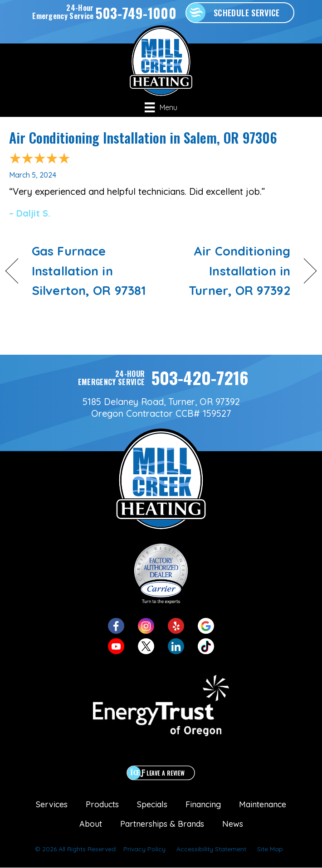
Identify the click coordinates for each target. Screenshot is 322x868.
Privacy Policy (144, 849)
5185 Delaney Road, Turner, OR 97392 (161, 402)
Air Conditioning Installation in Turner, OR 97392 (230, 270)
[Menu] (161, 107)
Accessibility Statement (211, 849)
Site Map (270, 849)
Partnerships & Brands (162, 824)
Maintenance (263, 804)
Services (52, 804)
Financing (203, 804)
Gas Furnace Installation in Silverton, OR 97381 (89, 270)
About (91, 824)
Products (102, 804)
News (233, 824)
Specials (152, 804)
